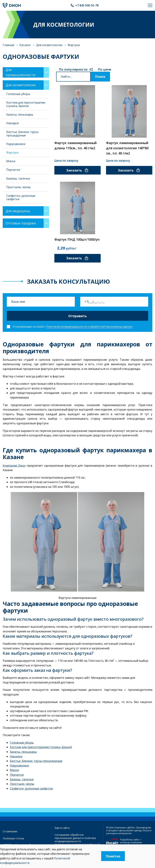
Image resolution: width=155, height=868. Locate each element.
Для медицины (18, 211)
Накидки (12, 123)
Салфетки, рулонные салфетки (21, 197)
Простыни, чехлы (18, 187)
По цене (104, 69)
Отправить (78, 316)
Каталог (25, 45)
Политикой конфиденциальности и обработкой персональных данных (89, 327)
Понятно (113, 856)
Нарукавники (16, 144)
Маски (11, 161)
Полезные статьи (13, 838)
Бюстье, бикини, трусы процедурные (22, 134)
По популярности (76, 69)
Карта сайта (62, 828)
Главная (8, 45)
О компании (10, 831)
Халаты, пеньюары (20, 115)
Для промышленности (20, 72)
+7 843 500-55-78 (87, 5)
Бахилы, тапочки (18, 178)
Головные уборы (18, 94)
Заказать (77, 170)
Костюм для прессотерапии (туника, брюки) (26, 104)
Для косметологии (49, 45)
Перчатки (13, 170)
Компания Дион (14, 466)
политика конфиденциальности (75, 840)
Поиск (100, 77)
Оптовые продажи (21, 223)
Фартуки (12, 152)
